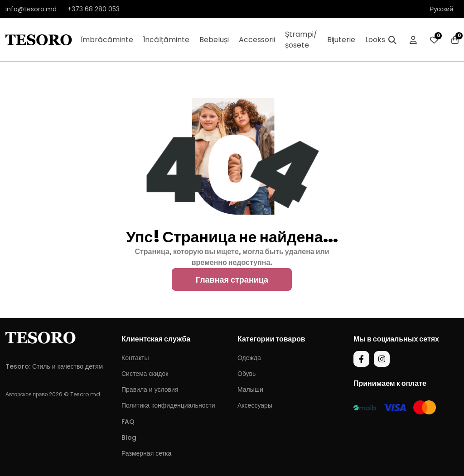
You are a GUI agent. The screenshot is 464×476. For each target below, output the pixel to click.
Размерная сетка (146, 453)
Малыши (250, 389)
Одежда (249, 358)
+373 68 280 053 (94, 9)
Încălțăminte (166, 40)
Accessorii (257, 40)
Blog (129, 438)
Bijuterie (341, 40)
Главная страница (232, 280)
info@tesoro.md (31, 9)
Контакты (135, 358)
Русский (441, 9)
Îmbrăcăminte (107, 40)
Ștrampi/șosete (301, 40)
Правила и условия (150, 389)
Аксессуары (255, 405)
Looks (375, 40)
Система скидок (145, 374)
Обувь (246, 374)
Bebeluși (214, 40)
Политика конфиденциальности (168, 405)
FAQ (128, 422)
